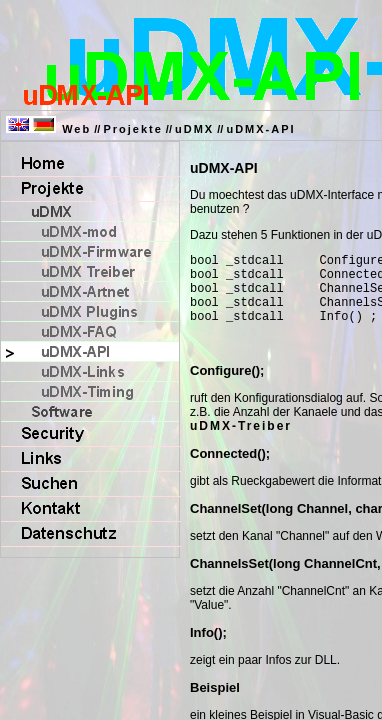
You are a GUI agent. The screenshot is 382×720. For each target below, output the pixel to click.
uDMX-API (260, 129)
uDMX (194, 129)
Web (76, 129)
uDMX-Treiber (241, 441)
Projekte (132, 129)
